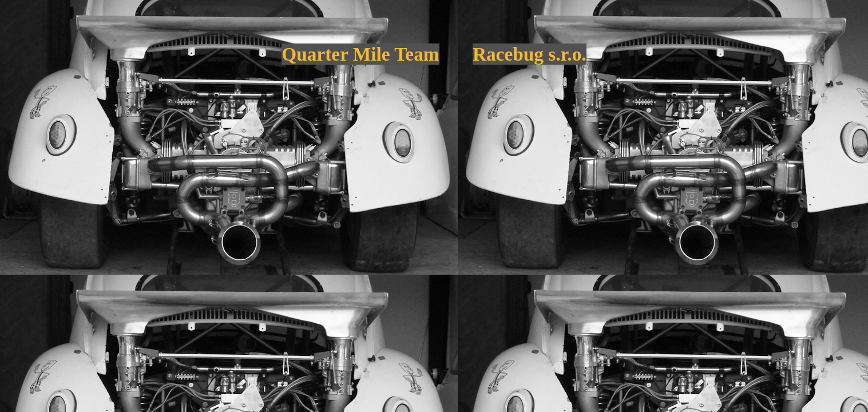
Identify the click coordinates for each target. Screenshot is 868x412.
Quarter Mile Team (360, 54)
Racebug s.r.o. (530, 54)
